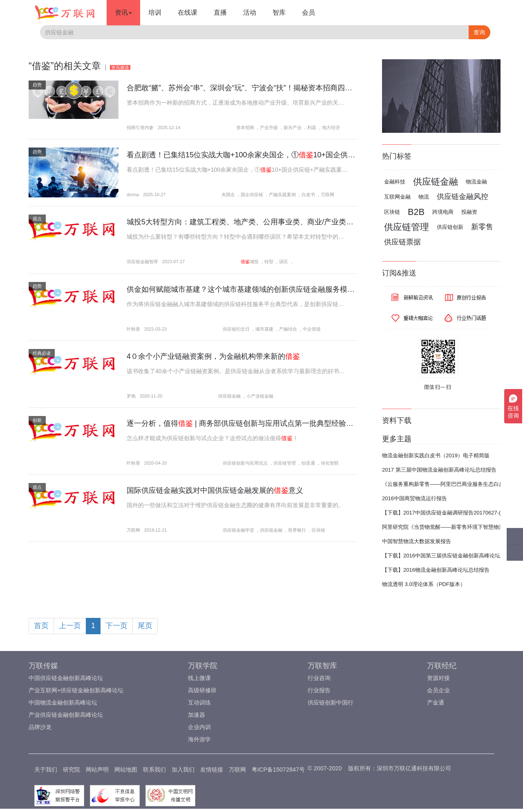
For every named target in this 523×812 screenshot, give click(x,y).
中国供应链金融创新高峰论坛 (66, 678)
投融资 (469, 212)
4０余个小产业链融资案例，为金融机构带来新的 (213, 356)
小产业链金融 (260, 396)
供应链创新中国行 (331, 702)
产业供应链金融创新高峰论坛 (66, 715)
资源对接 (438, 678)
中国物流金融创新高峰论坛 (63, 702)
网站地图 (126, 769)
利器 (312, 128)
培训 (155, 12)
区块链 (318, 530)
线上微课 (199, 678)
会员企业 (438, 690)
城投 (254, 262)
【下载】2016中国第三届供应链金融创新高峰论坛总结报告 (452, 556)
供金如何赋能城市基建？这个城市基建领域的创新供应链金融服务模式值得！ (259, 289)
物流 (424, 197)
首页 (41, 626)
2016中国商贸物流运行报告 (415, 498)
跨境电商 (443, 212)
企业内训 (199, 727)
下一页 (116, 626)
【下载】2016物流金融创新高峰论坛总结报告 (436, 570)
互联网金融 (397, 197)
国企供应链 (252, 195)
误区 (284, 262)
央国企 (228, 195)
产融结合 (288, 329)
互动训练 (199, 702)
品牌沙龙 (40, 727)
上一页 (70, 626)
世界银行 (297, 530)
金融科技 (395, 182)
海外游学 (199, 739)
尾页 (145, 626)
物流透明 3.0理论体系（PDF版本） (424, 584)
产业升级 (269, 128)
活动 (250, 12)
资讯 (123, 12)
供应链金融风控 (463, 197)
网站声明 (97, 769)
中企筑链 (312, 329)
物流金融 (476, 182)
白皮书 (308, 195)
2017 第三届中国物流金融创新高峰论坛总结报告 (439, 470)
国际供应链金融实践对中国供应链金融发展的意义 (215, 490)
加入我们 (183, 769)
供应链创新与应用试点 (245, 463)
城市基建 (264, 329)
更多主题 (397, 439)
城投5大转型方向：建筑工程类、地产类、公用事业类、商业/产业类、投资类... (254, 222)
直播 (220, 12)
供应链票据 (402, 242)
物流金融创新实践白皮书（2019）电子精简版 (436, 455)
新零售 (482, 227)
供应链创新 (450, 227)
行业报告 (319, 690)
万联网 (327, 195)
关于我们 (46, 769)
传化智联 (330, 463)
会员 (308, 12)
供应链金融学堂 (238, 530)
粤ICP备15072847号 (278, 769)
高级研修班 (202, 690)
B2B (416, 212)
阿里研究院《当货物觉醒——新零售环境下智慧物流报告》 (451, 527)
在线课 (188, 12)
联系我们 (154, 769)
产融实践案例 (282, 195)
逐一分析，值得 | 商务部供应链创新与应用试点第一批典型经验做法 (244, 423)
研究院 (72, 769)
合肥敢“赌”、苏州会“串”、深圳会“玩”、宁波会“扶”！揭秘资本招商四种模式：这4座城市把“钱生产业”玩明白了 (303, 88)
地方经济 (331, 128)
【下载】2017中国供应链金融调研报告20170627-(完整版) (450, 513)
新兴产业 (293, 128)
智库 (279, 12)
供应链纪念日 (236, 329)
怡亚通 (308, 463)
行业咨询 (319, 678)
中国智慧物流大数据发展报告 (417, 541)
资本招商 (245, 128)
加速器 (197, 715)
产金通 (436, 702)
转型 (269, 262)
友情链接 (212, 769)
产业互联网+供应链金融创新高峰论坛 (76, 690)
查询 (479, 32)
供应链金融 (229, 396)
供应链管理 (285, 463)
